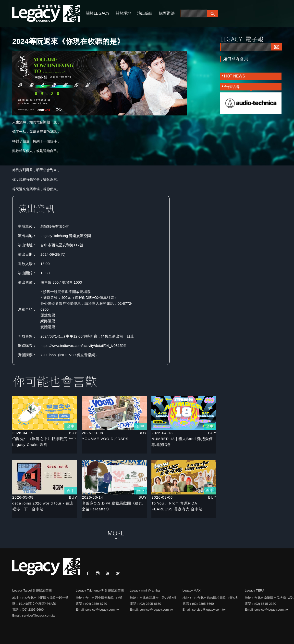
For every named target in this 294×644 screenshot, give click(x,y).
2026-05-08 (23, 497)
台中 (71, 426)
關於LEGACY (98, 13)
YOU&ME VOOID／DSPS (105, 439)
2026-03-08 (92, 433)
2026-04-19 (23, 433)
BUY (73, 433)
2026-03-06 (162, 497)
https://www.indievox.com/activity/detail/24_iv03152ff (83, 346)
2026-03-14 (92, 497)
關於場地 (123, 13)
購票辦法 (167, 13)
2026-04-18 (162, 433)
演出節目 (145, 13)
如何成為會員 (236, 59)
